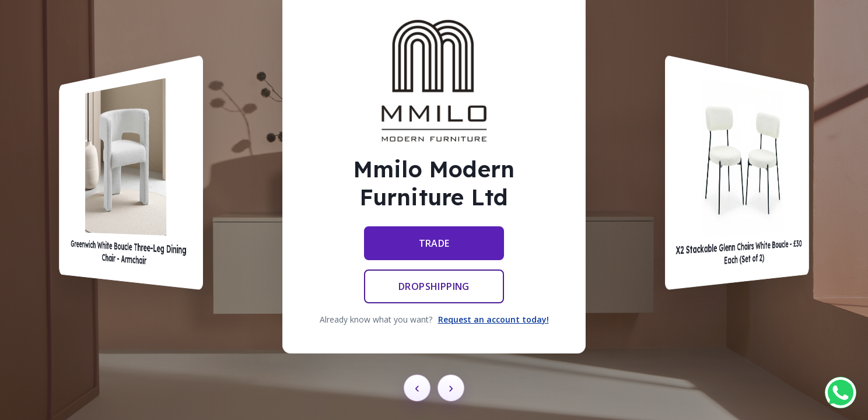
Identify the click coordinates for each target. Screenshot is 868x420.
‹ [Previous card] (417, 388)
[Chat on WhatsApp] (841, 393)
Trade (434, 243)
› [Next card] (451, 388)
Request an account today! (494, 319)
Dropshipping (434, 286)
